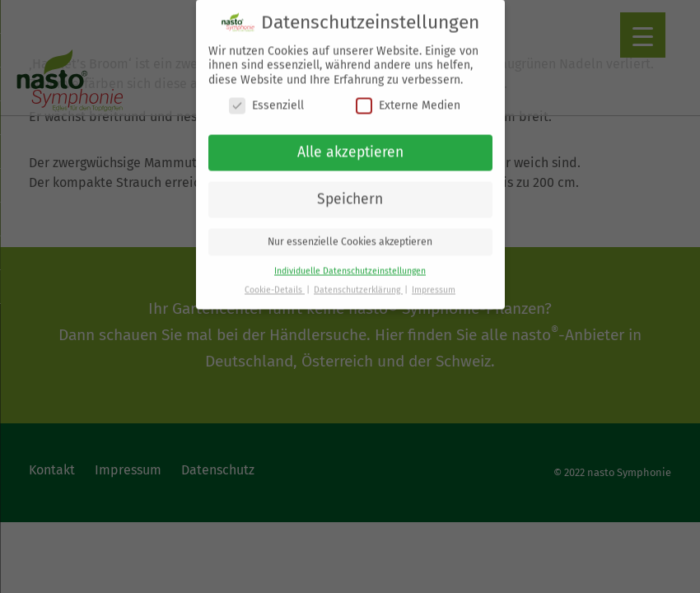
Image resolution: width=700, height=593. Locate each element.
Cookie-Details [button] (275, 278)
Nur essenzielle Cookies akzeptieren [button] (350, 230)
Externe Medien (408, 93)
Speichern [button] (350, 187)
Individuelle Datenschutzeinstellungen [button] (350, 259)
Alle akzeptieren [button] (350, 140)
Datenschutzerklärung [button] (358, 278)
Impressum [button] (434, 278)
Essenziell (266, 93)
